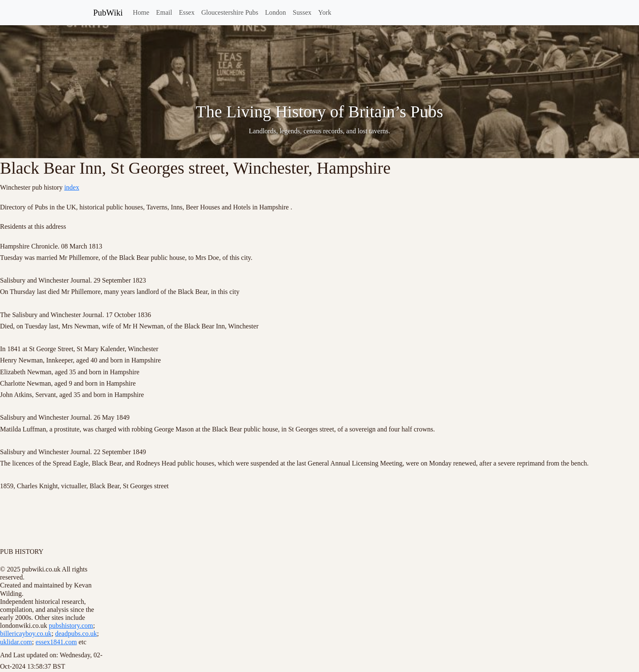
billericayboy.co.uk (26, 634)
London (276, 12)
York (325, 12)
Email (164, 12)
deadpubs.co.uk (76, 634)
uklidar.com (16, 642)
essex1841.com (56, 642)
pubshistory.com (71, 626)
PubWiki (108, 13)
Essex (187, 12)
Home (141, 12)
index (72, 187)
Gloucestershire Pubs (230, 12)
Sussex (302, 12)
